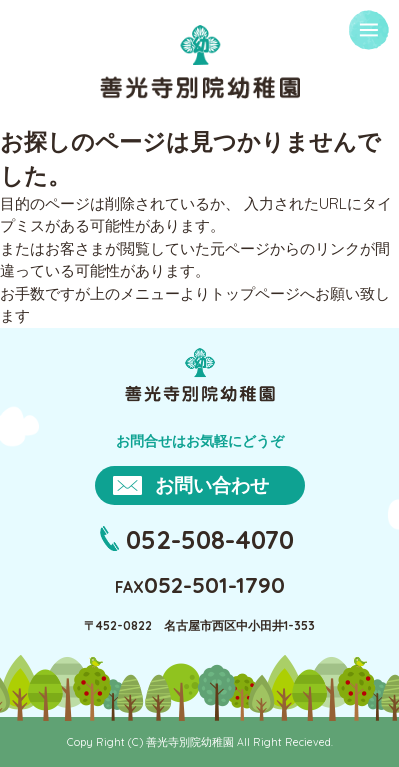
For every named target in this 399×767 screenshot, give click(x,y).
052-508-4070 (210, 539)
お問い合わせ (212, 485)
